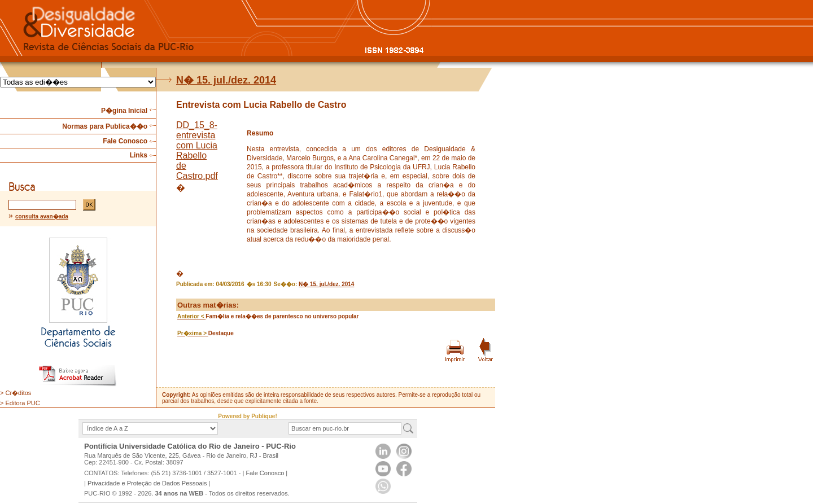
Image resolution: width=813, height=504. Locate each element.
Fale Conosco (125, 141)
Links (139, 155)
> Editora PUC (20, 403)
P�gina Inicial (124, 111)
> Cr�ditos (16, 393)
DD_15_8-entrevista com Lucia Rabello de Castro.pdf (197, 150)
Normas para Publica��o (105, 126)
